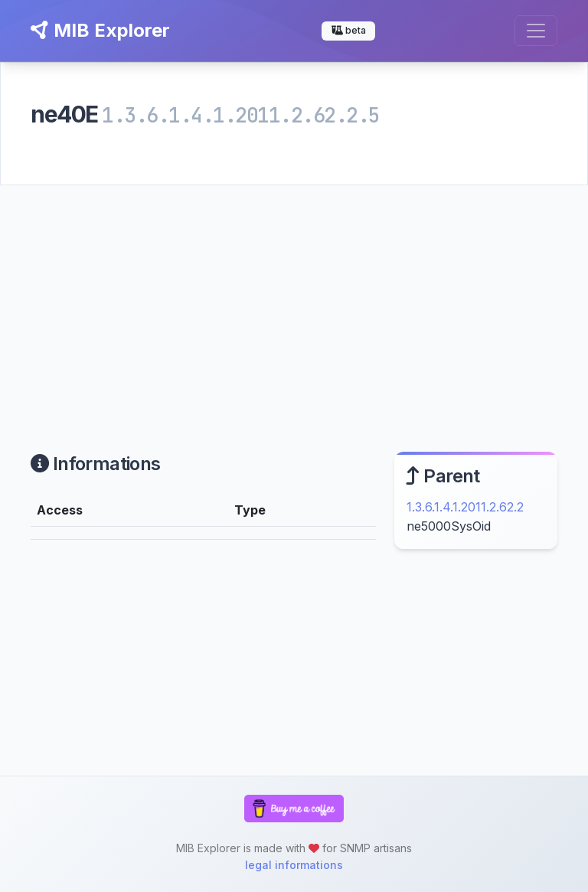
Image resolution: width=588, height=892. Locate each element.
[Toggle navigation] (536, 31)
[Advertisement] (294, 300)
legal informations (294, 865)
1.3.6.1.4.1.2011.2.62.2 (465, 507)
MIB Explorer (100, 30)
